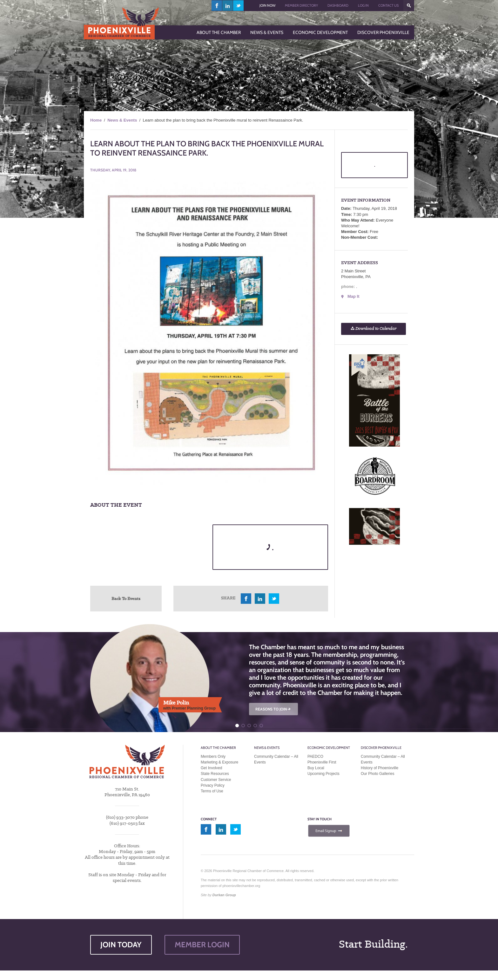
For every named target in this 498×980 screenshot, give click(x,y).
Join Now (267, 5)
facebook (217, 6)
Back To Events (126, 598)
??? (409, 6)
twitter (238, 6)
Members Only (213, 757)
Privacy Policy (213, 785)
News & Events (122, 120)
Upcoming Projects (323, 774)
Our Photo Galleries (377, 774)
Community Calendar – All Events (276, 759)
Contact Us (388, 5)
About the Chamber (218, 748)
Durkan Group (224, 895)
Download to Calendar (373, 329)
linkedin (228, 6)
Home (96, 120)
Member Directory (301, 5)
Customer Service (216, 780)
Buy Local (316, 768)
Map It (353, 296)
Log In (363, 5)
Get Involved (211, 768)
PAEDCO (315, 757)
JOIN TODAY (121, 945)
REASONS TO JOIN (273, 709)
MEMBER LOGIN (202, 945)
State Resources (215, 774)
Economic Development (329, 748)
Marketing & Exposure (219, 762)
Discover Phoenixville (381, 748)
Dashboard (338, 5)
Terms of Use (212, 791)
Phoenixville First (322, 762)
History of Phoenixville (380, 768)
